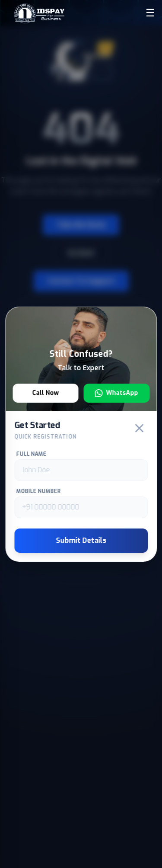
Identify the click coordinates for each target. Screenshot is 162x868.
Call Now (45, 393)
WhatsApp (117, 393)
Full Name (31, 454)
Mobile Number (38, 491)
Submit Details (81, 540)
